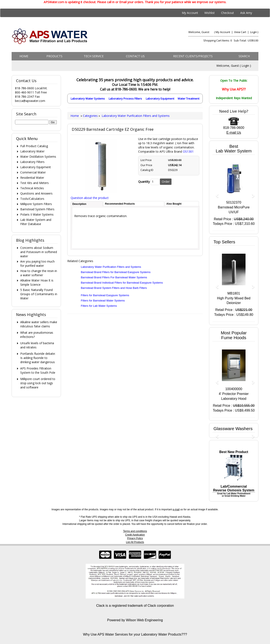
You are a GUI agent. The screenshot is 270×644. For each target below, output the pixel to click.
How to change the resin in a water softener (39, 273)
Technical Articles (32, 188)
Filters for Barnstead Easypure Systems (105, 295)
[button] (216, 194)
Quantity (144, 182)
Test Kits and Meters (34, 183)
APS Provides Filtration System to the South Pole (38, 370)
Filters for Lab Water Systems (99, 306)
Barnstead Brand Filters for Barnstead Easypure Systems (116, 272)
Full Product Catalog (34, 146)
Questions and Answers (36, 193)
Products (54, 56)
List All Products (135, 542)
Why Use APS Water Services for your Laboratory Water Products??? (135, 634)
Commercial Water (33, 172)
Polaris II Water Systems (37, 214)
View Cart (240, 32)
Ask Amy (246, 13)
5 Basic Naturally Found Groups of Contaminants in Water (39, 294)
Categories (91, 116)
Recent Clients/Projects (193, 56)
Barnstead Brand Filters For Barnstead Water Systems (114, 277)
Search (244, 56)
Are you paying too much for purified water (37, 263)
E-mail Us (234, 133)
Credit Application (135, 535)
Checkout (227, 13)
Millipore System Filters (36, 204)
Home (24, 56)
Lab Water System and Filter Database (36, 222)
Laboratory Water (32, 151)
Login (254, 32)
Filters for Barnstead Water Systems (103, 301)
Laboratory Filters (32, 162)
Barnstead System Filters (37, 209)
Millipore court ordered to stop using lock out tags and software (38, 383)
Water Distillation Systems (38, 157)
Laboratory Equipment (160, 99)
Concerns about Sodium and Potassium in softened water (39, 252)
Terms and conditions (135, 531)
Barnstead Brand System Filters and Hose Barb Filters (114, 288)
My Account (190, 13)
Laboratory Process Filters (125, 99)
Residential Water (32, 178)
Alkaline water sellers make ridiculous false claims (39, 324)
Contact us (135, 56)
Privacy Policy (135, 538)
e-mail (176, 509)
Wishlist (210, 13)
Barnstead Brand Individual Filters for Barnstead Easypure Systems (122, 283)
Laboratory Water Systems (88, 99)
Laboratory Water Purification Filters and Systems (136, 116)
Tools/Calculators (32, 199)
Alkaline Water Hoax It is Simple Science (37, 282)
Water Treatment (188, 99)
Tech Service (94, 56)
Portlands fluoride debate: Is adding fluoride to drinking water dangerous (38, 358)
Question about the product (90, 198)
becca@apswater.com (30, 101)
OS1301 (188, 151)
